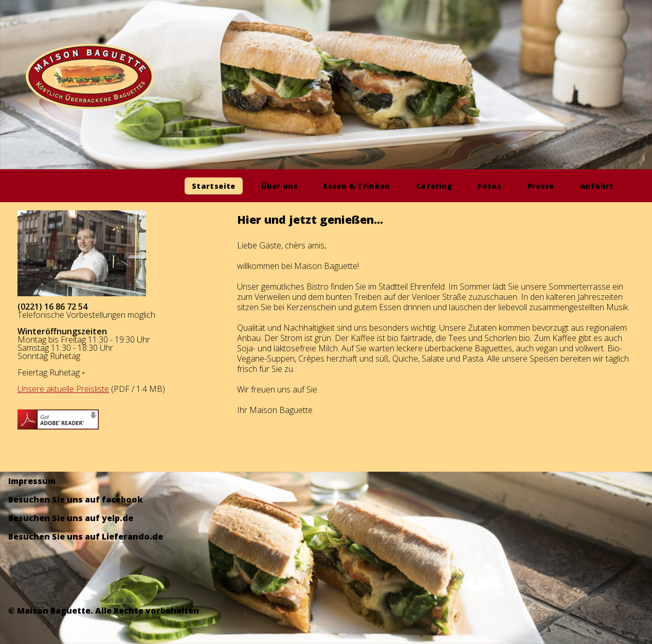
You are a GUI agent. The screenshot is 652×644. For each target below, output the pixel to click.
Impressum (32, 481)
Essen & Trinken (357, 186)
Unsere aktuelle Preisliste (63, 389)
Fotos (490, 186)
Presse (541, 186)
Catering (434, 186)
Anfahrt (597, 186)
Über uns (279, 186)
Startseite (214, 186)
